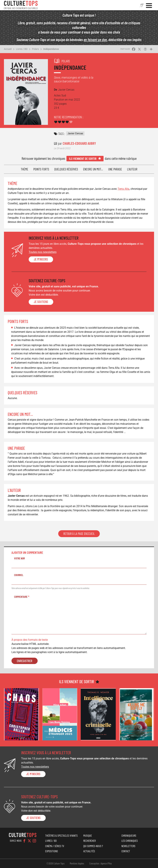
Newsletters (128, 846)
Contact (126, 851)
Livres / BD (22, 49)
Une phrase (115, 169)
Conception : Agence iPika (100, 863)
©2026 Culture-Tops (55, 863)
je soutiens (41, 302)
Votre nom (19, 558)
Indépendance (51, 49)
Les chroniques (130, 841)
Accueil (8, 49)
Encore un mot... (93, 169)
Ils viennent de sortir (83, 159)
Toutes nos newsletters (43, 252)
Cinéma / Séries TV (55, 846)
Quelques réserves (66, 169)
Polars (35, 49)
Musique (88, 835)
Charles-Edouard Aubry (79, 143)
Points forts (41, 169)
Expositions (52, 851)
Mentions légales (77, 863)
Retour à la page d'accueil (79, 534)
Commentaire (21, 597)
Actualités (89, 851)
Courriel (19, 575)
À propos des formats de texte (30, 640)
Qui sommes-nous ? (93, 846)
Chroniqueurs (129, 835)
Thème (24, 169)
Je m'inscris (41, 259)
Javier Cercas (75, 133)
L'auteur (132, 169)
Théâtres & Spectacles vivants (61, 835)
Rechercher (89, 841)
